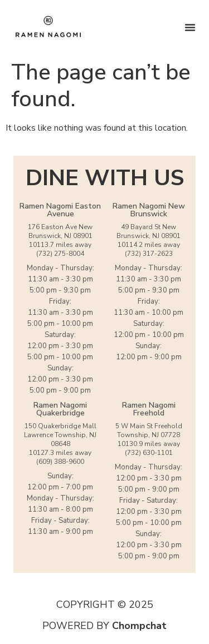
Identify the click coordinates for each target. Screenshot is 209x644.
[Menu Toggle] (190, 27)
